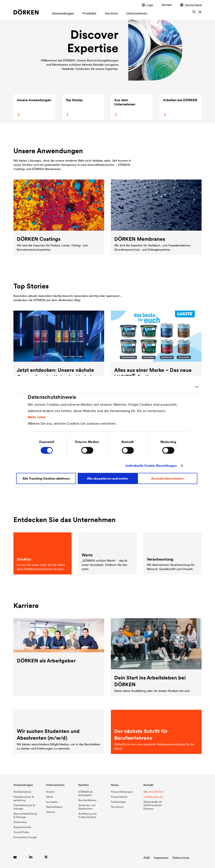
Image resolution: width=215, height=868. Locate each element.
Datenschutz (181, 858)
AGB (147, 858)
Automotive (20, 822)
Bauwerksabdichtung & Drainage (25, 815)
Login (148, 5)
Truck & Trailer (21, 832)
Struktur (50, 792)
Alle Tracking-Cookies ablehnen (46, 478)
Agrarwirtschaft (22, 827)
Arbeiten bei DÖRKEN (180, 107)
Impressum (161, 858)
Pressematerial (119, 797)
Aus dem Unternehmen (124, 107)
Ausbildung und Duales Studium (87, 815)
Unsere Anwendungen (34, 107)
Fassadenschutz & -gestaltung (24, 798)
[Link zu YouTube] (15, 857)
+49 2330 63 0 (156, 792)
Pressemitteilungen (122, 792)
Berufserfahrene (87, 800)
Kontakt (167, 5)
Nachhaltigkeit (54, 807)
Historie (50, 812)
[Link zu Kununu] (47, 857)
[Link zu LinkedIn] (31, 857)
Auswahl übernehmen (167, 478)
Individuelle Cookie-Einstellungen (151, 466)
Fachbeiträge (118, 802)
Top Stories (74, 107)
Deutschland (191, 5)
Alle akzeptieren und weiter (108, 478)
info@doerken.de (153, 797)
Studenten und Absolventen (87, 807)
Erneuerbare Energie (25, 837)
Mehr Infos (37, 417)
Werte (49, 797)
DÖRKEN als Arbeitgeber (85, 793)
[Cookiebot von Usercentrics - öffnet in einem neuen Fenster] (180, 387)
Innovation (52, 802)
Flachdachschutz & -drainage (25, 807)
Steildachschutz (22, 792)
